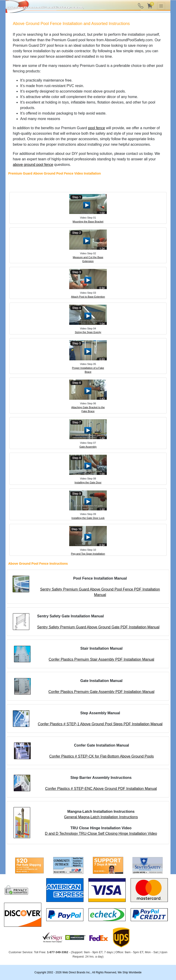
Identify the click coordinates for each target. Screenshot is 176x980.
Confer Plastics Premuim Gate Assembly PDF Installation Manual (101, 692)
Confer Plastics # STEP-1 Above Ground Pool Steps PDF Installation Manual (100, 724)
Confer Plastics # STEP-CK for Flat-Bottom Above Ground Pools (102, 756)
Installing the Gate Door (88, 482)
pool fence (96, 128)
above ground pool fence (33, 165)
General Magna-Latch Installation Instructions (101, 817)
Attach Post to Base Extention (88, 297)
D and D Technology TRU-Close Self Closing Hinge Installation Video (101, 834)
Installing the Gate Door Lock (88, 518)
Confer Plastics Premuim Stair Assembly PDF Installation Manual (101, 659)
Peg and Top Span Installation (88, 554)
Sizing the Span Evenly (88, 332)
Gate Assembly (88, 447)
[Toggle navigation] (161, 6)
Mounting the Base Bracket (88, 222)
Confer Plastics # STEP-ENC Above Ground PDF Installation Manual (101, 789)
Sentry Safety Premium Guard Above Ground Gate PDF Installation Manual (98, 627)
